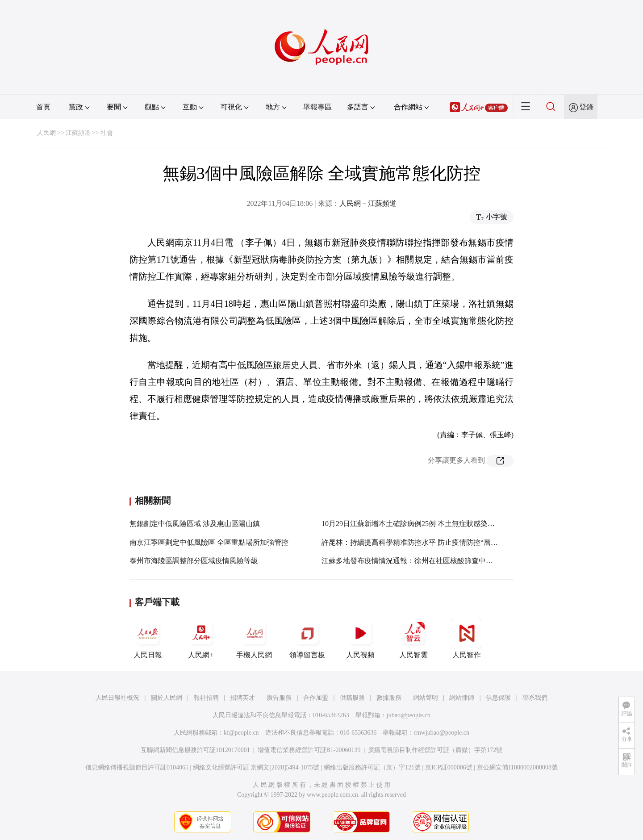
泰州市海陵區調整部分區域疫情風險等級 (194, 561)
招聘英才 (242, 698)
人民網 (46, 133)
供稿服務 (352, 698)
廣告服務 (279, 698)
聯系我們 (535, 698)
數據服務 (389, 698)
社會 (107, 133)
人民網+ (201, 638)
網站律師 (462, 698)
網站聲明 (426, 698)
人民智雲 (413, 638)
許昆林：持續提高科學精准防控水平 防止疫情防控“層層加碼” (418, 542)
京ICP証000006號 (449, 767)
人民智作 (467, 638)
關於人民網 (167, 698)
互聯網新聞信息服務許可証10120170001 (195, 750)
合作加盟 (316, 698)
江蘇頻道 (78, 133)
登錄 (586, 107)
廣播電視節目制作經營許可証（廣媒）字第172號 (435, 750)
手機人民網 (254, 638)
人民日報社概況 (117, 698)
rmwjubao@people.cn (442, 733)
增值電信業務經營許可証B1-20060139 (309, 750)
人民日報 (148, 638)
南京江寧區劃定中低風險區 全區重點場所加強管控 (209, 542)
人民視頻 (360, 638)
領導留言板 (307, 638)
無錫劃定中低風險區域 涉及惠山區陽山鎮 (195, 524)
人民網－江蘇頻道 (368, 203)
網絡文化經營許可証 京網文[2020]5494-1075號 (256, 767)
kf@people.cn (241, 733)
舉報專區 (317, 107)
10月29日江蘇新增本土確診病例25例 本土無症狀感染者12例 (415, 524)
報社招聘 (206, 698)
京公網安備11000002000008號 (517, 767)
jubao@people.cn (409, 715)
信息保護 (498, 698)
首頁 (43, 107)
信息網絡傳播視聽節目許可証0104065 (137, 767)
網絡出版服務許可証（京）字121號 (372, 767)
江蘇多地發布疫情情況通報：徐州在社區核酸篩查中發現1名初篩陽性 (430, 561)
